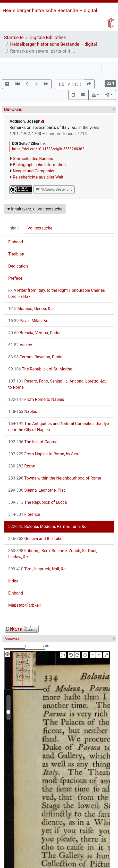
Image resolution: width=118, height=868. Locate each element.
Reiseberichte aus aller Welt (38, 177)
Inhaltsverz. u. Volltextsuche (35, 209)
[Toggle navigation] (109, 69)
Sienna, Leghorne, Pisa (37, 490)
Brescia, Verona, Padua (35, 333)
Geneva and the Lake (35, 539)
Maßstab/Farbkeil (24, 605)
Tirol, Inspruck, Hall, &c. (37, 569)
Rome (22, 466)
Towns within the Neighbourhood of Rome (55, 478)
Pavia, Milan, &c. (29, 321)
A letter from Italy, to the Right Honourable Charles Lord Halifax (57, 293)
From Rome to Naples (36, 399)
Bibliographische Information (39, 165)
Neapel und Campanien (34, 171)
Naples (23, 411)
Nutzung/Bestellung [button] (54, 189)
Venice (20, 345)
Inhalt (14, 228)
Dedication (18, 266)
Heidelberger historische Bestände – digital (50, 10)
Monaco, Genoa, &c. (31, 309)
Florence (24, 514)
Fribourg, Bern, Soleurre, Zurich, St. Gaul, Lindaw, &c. (53, 554)
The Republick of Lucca (37, 502)
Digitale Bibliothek (48, 38)
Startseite (14, 38)
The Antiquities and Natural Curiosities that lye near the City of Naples (59, 427)
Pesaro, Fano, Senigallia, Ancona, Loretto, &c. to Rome (57, 384)
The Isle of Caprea (33, 442)
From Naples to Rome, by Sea (43, 454)
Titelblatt (16, 254)
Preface (15, 278)
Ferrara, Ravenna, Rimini (36, 357)
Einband (16, 242)
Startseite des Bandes (33, 159)
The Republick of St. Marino (40, 369)
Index (13, 581)
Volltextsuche (40, 228)
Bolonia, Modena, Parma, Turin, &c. (48, 526)
